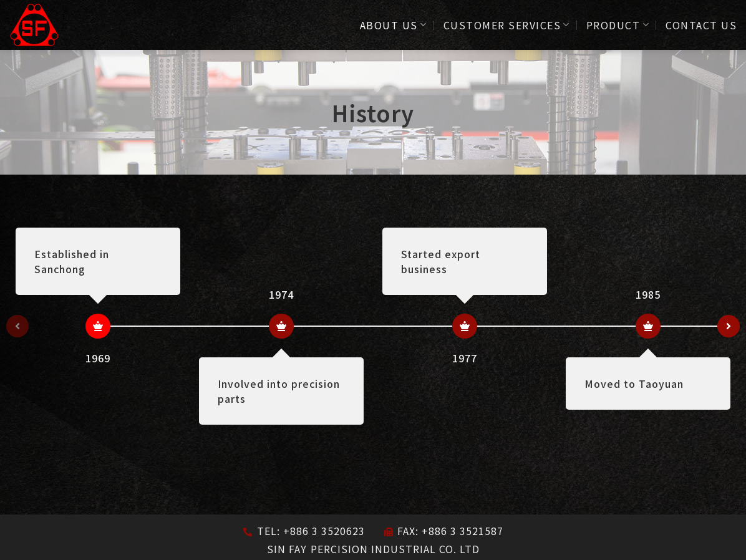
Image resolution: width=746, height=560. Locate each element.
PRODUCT (618, 25)
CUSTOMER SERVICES (507, 25)
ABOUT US (394, 25)
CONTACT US (701, 25)
